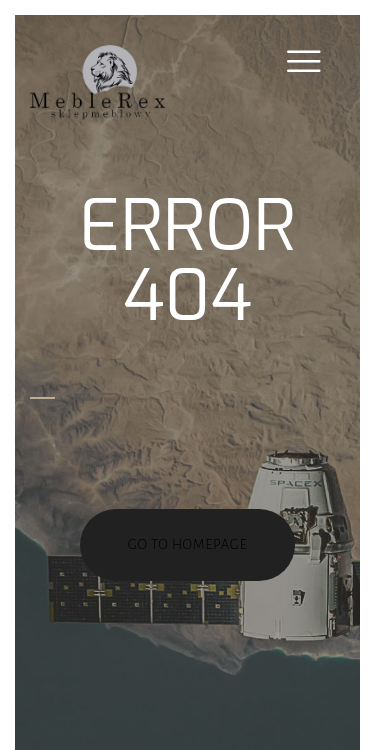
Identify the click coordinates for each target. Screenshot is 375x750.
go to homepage (188, 544)
